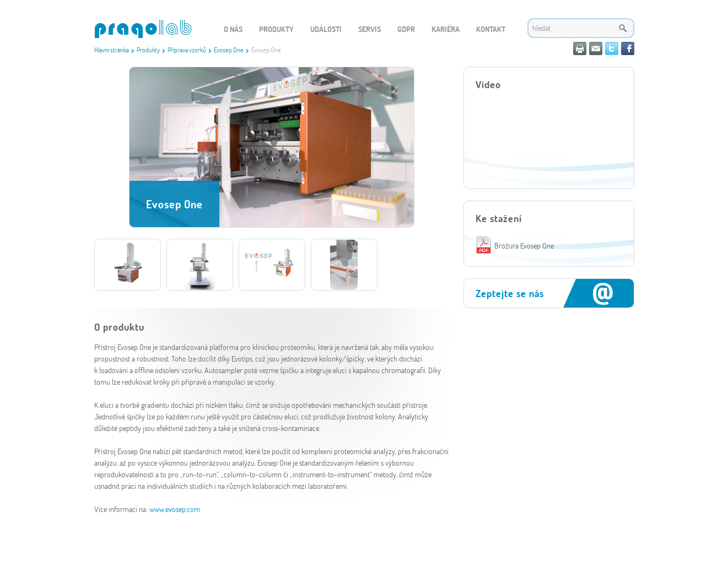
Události (326, 29)
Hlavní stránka (112, 50)
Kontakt (491, 29)
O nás (233, 29)
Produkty (148, 50)
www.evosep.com (175, 509)
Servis (370, 29)
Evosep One (229, 50)
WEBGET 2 (143, 29)
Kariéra (446, 29)
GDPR (406, 29)
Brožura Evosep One (524, 246)
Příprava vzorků (187, 50)
